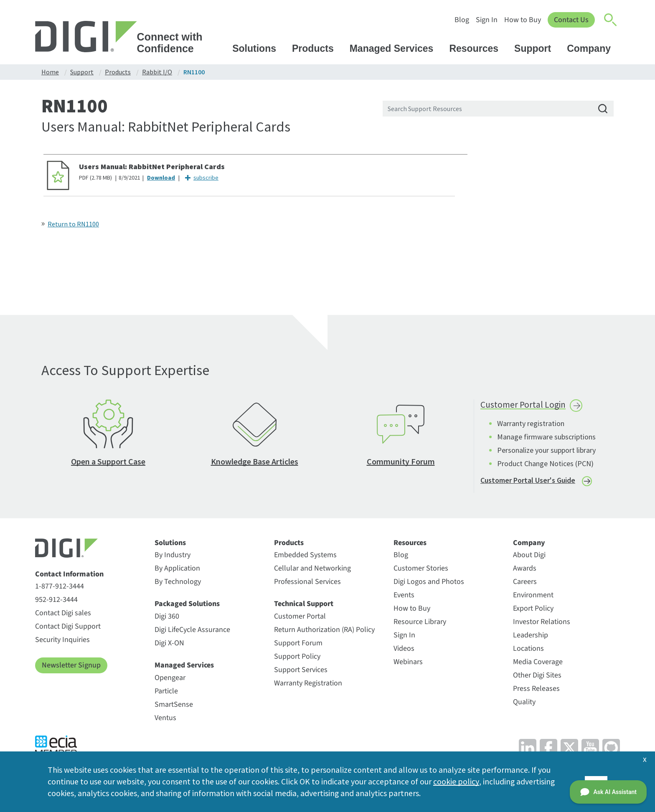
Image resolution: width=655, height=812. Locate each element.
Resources (478, 48)
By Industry (173, 557)
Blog (461, 20)
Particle (166, 693)
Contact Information (69, 576)
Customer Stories (421, 570)
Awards (525, 570)
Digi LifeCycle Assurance (192, 631)
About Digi (529, 557)
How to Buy (522, 20)
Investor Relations (542, 624)
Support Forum (298, 645)
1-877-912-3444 (60, 588)
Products (317, 48)
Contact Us (571, 20)
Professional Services (307, 584)
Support (537, 48)
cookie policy (456, 781)
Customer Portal (300, 618)
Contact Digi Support (68, 628)
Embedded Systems (305, 557)
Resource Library (420, 624)
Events (404, 597)
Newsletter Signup (71, 667)
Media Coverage (538, 664)
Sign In (486, 20)
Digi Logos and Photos (429, 584)
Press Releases (536, 691)
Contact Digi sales (63, 615)
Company (593, 48)
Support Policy (297, 658)
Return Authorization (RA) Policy (324, 631)
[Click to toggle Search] (611, 20)
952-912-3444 (56, 602)
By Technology (178, 584)
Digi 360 (167, 618)
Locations (528, 651)
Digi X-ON (169, 645)
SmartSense (174, 706)
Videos (404, 651)
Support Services (301, 671)
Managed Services (396, 48)
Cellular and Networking (312, 570)
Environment (533, 597)
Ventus (165, 719)
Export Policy (533, 610)
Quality (524, 704)
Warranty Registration (308, 685)
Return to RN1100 (73, 224)
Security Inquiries (62, 642)
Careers (525, 584)
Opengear (170, 679)
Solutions (258, 48)
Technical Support (304, 606)
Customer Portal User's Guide (528, 482)
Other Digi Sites (537, 677)
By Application (177, 570)
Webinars (408, 664)
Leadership (531, 637)
